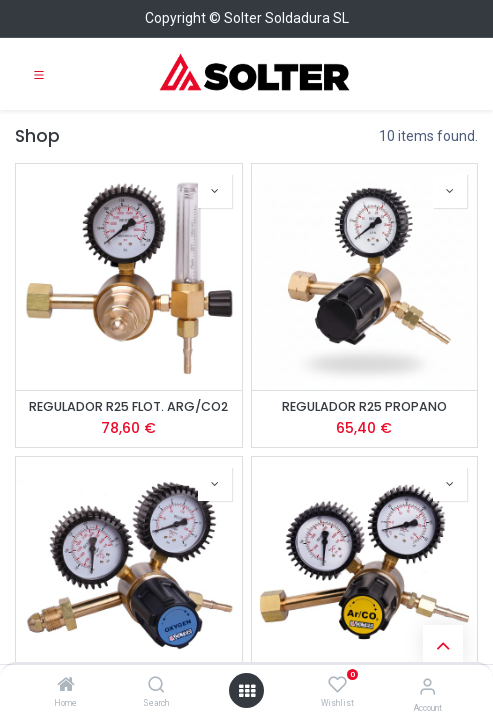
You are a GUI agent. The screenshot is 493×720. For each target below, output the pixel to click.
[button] (215, 191)
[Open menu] (247, 691)
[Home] (66, 686)
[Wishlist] (337, 685)
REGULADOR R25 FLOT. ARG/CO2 (128, 406)
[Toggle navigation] (39, 74)
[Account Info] (427, 686)
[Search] (156, 686)
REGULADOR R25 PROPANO (364, 406)
